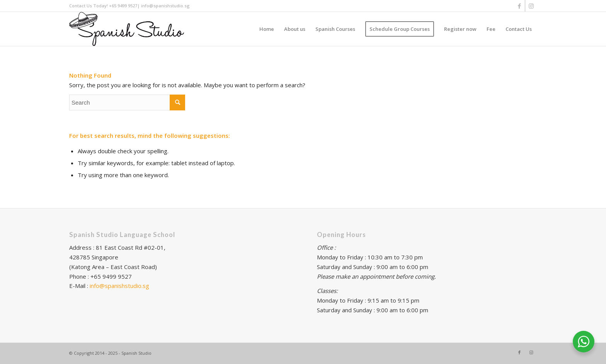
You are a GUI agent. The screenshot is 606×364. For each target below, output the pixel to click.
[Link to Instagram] (531, 6)
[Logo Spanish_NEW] (127, 29)
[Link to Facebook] (519, 6)
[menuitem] (267, 29)
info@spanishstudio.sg (119, 286)
